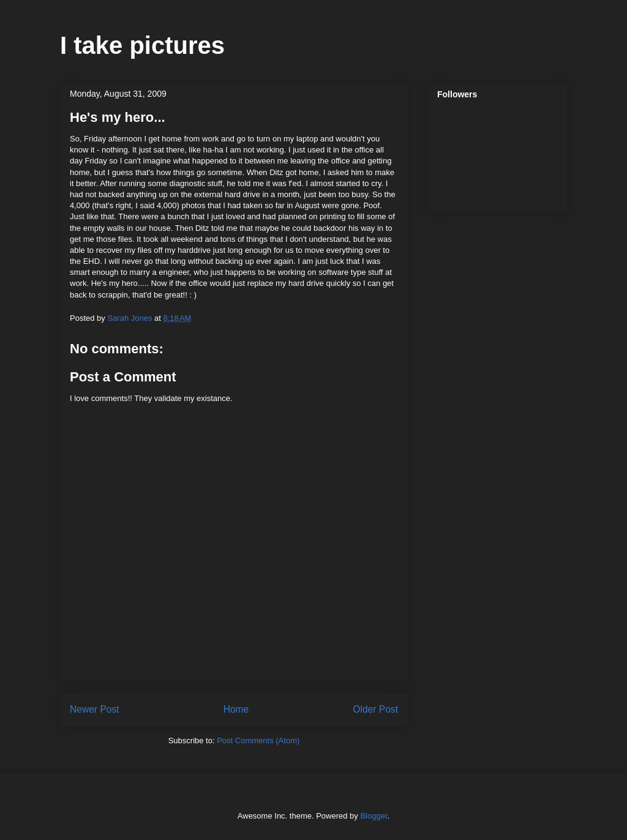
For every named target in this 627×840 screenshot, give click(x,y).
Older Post (375, 709)
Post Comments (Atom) (258, 741)
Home (236, 709)
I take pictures (142, 45)
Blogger (374, 816)
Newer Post (95, 709)
